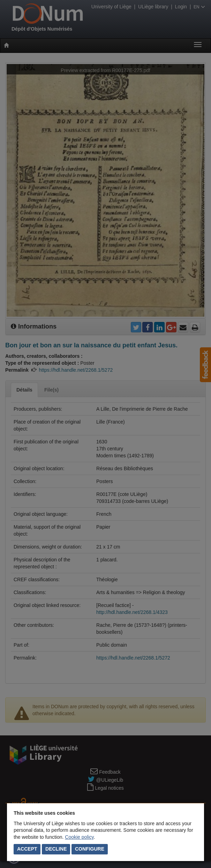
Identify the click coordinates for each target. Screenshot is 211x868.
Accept (27, 849)
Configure (90, 849)
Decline (56, 849)
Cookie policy (79, 837)
